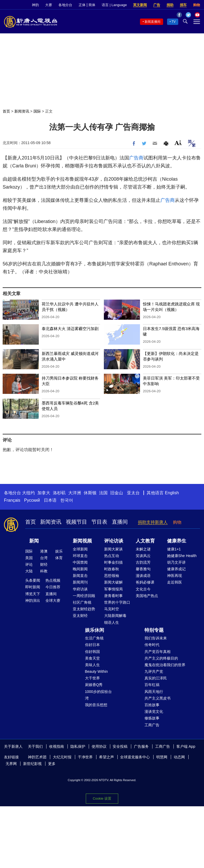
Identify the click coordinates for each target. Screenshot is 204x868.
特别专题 (154, 630)
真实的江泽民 (156, 678)
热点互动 (112, 556)
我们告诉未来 (156, 638)
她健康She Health (182, 556)
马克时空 (112, 609)
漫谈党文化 (154, 711)
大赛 (49, 5)
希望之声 (107, 757)
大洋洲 (75, 493)
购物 (197, 5)
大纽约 (28, 493)
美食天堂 (92, 658)
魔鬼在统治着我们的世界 (165, 665)
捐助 (170, 5)
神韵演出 (33, 600)
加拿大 (44, 493)
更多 (52, 764)
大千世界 (92, 678)
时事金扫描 (113, 562)
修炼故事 (152, 718)
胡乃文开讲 (176, 562)
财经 (44, 564)
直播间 (120, 522)
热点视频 (53, 580)
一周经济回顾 (84, 596)
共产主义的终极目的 (161, 658)
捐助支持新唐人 (153, 522)
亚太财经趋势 (84, 609)
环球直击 (80, 556)
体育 (59, 558)
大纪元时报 (62, 757)
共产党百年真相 (158, 652)
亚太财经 (80, 616)
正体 (82, 5)
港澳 (44, 551)
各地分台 (65, 5)
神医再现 (175, 576)
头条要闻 (33, 580)
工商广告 (152, 725)
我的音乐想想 (96, 705)
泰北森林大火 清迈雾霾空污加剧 (70, 329)
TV (174, 22)
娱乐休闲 (95, 630)
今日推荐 (53, 587)
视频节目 (76, 522)
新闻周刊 (80, 582)
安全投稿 (120, 746)
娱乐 (59, 551)
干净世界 (85, 757)
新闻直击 (80, 576)
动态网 (179, 757)
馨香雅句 (143, 569)
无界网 (11, 764)
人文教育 (145, 541)
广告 (157, 5)
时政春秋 (112, 569)
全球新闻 (80, 549)
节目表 (99, 522)
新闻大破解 (113, 582)
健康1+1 (174, 549)
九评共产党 (154, 671)
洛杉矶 (59, 493)
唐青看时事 (113, 596)
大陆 (29, 571)
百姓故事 (152, 705)
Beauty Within (96, 671)
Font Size (178, 143)
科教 (44, 571)
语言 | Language (114, 5)
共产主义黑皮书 (158, 698)
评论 (29, 564)
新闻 (34, 541)
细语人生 (112, 622)
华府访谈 (80, 589)
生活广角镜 (94, 638)
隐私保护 (78, 746)
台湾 (44, 558)
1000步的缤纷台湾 (98, 695)
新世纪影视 (32, 764)
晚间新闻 (80, 569)
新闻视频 (82, 541)
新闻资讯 (22, 111)
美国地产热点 (147, 596)
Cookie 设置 (102, 798)
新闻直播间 (152, 22)
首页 (6, 111)
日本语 (50, 500)
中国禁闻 (80, 562)
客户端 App (186, 746)
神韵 (35, 5)
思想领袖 (112, 576)
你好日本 (92, 645)
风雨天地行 (154, 692)
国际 (37, 111)
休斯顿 (90, 493)
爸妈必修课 (145, 582)
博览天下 (33, 594)
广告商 (136, 158)
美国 (29, 558)
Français (12, 500)
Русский (32, 500)
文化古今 (143, 589)
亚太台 (133, 493)
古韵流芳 (143, 562)
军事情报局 (113, 589)
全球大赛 (53, 600)
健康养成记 (176, 569)
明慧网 (162, 757)
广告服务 (141, 746)
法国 (103, 493)
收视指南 (57, 746)
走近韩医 (175, 582)
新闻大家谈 (113, 549)
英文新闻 (140, 5)
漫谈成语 (143, 576)
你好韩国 (92, 652)
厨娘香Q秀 (94, 685)
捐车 (183, 5)
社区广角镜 (82, 602)
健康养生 (177, 541)
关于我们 (35, 746)
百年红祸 (152, 685)
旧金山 (117, 493)
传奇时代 (152, 645)
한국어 (67, 500)
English (172, 493)
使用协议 (99, 746)
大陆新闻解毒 (115, 616)
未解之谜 (143, 549)
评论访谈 (114, 541)
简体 (92, 5)
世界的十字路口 (117, 602)
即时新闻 (33, 587)
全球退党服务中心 (135, 757)
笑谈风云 (143, 556)
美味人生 (92, 665)
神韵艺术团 (37, 757)
